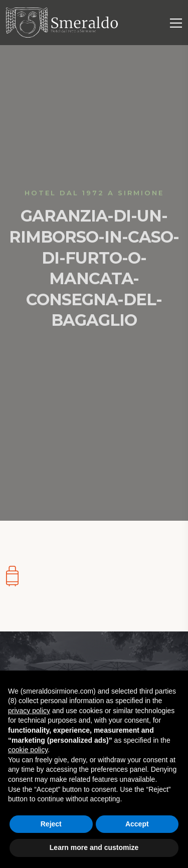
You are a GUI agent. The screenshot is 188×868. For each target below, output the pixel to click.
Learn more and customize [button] (94, 847)
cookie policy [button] (28, 750)
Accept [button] (137, 824)
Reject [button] (51, 824)
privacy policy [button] (29, 711)
